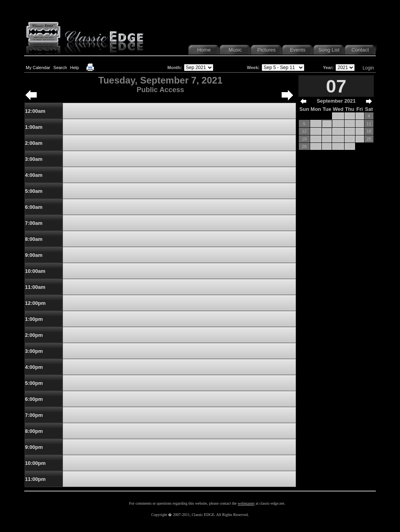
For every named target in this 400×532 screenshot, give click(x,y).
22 (338, 139)
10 (360, 124)
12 (304, 131)
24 (360, 139)
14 (327, 132)
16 (350, 131)
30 (350, 146)
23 (350, 139)
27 (316, 146)
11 (369, 124)
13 (316, 131)
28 (327, 146)
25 (369, 139)
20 (316, 139)
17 (360, 131)
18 (369, 131)
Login (368, 68)
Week (253, 68)
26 (304, 146)
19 (304, 139)
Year (328, 68)
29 (338, 146)
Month (174, 68)
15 (338, 131)
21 (327, 139)
